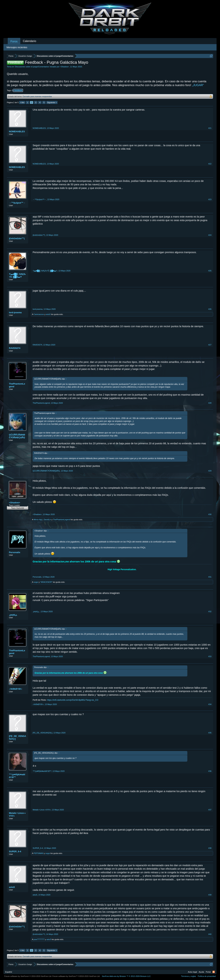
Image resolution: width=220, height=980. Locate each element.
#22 (210, 164)
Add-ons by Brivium (126, 976)
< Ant (22, 102)
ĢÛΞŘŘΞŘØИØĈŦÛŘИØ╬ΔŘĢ (17, 436)
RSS (214, 972)
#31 (210, 577)
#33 (210, 656)
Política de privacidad (207, 976)
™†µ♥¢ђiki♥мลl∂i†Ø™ (17, 776)
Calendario (29, 41)
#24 (210, 235)
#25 (210, 271)
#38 (210, 848)
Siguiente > (52, 102)
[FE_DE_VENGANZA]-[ (18, 737)
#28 (210, 403)
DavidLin (47, 520)
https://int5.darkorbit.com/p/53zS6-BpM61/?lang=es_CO (73, 700)
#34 (210, 704)
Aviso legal (192, 972)
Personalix (15, 552)
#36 (210, 771)
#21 (210, 128)
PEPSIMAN (39, 853)
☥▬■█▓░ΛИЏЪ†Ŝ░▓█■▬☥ (17, 275)
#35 (210, 733)
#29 (210, 471)
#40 (210, 934)
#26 (210, 309)
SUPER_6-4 (15, 851)
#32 (210, 611)
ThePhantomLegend (17, 385)
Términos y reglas (188, 976)
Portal (208, 972)
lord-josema (15, 312)
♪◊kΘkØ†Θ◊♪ (16, 689)
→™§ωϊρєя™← (17, 203)
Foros (14, 41)
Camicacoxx (39, 314)
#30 (210, 514)
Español (9, 972)
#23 (210, 199)
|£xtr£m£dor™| (17, 238)
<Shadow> (65, 67)
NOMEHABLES (17, 131)
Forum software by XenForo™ (76, 976)
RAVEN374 (15, 348)
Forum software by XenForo (28, 976)
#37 (210, 810)
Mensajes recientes (17, 47)
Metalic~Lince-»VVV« (17, 814)
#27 (210, 345)
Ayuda (201, 972)
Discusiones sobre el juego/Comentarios (32, 67)
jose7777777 (39, 939)
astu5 (48, 314)
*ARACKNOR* (46, 582)
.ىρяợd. (13, 615)
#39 (210, 895)
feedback (18, 90)
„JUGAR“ (198, 85)
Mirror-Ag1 (38, 520)
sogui (36, 582)
